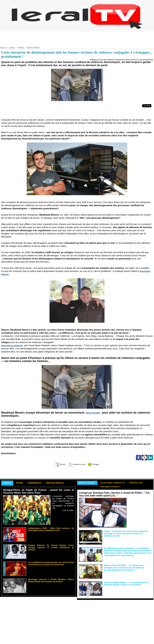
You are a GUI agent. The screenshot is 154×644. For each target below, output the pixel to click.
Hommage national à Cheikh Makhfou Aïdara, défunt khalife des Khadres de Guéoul (51, 580)
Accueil (3, 47)
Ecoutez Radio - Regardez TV (115, 482)
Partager (98, 464)
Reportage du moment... (113, 487)
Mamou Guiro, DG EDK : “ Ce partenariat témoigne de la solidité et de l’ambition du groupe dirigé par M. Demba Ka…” (128, 567)
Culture (11, 47)
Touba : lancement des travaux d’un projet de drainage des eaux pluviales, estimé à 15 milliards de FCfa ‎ (128, 533)
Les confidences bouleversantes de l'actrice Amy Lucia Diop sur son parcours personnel (51, 563)
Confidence (39, 483)
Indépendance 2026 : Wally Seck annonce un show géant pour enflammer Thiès (51, 529)
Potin (22, 483)
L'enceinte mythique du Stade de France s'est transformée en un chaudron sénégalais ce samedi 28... (63, 501)
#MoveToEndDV (92, 413)
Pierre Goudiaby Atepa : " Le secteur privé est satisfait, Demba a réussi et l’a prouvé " (124, 583)
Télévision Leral (140, 482)
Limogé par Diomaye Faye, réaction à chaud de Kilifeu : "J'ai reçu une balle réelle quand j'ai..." (113, 494)
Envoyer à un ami (76, 464)
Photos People (62, 483)
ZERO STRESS (32, 47)
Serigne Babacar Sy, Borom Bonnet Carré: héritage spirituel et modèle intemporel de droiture (51, 546)
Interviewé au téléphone (11, 345)
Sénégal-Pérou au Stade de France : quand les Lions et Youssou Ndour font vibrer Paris (38, 491)
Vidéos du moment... (88, 483)
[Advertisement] (77, 38)
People (8, 483)
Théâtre (20, 47)
